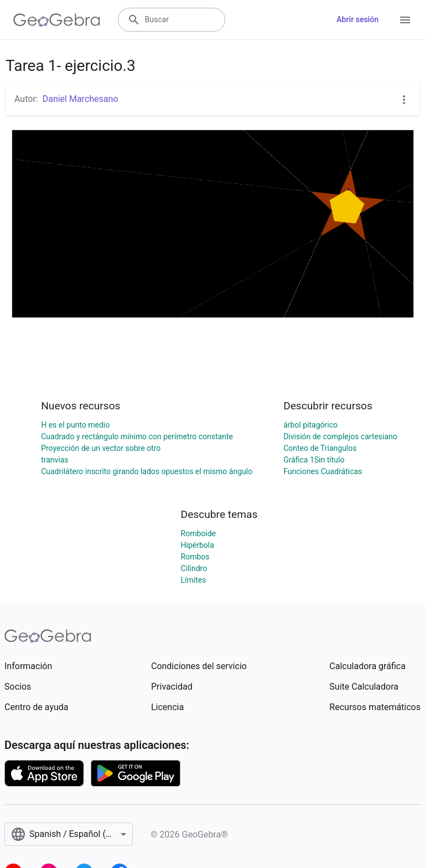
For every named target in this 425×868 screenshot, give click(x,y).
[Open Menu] (405, 20)
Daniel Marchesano (81, 99)
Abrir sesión (357, 19)
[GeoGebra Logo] (57, 20)
